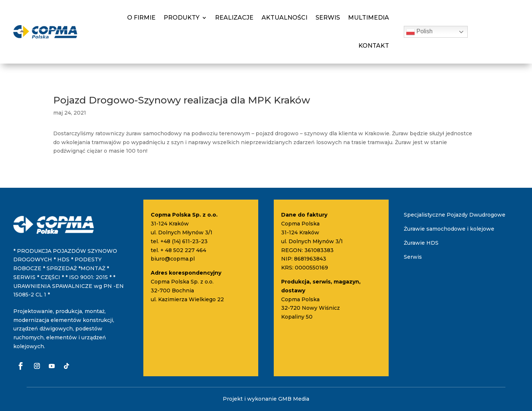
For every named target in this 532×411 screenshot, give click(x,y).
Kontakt (374, 46)
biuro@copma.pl (173, 259)
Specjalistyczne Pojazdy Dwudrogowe (455, 215)
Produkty (182, 18)
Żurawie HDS (421, 243)
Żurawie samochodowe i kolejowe (449, 229)
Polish (419, 32)
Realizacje (234, 18)
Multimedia (369, 18)
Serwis (328, 18)
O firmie (141, 18)
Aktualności (284, 18)
